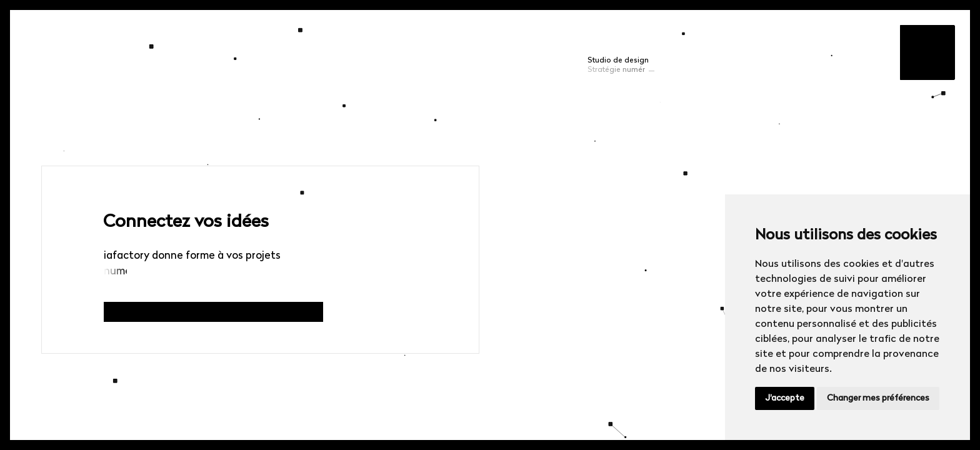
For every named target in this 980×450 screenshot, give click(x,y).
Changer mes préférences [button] (878, 398)
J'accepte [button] (785, 398)
